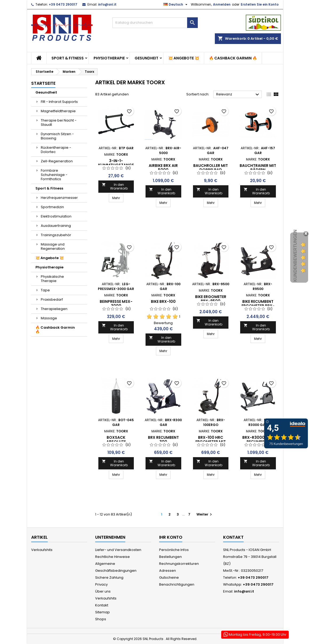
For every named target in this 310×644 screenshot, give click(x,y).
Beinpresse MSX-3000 (116, 304)
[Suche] (155, 23)
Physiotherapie (109, 58)
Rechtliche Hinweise (112, 557)
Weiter (205, 514)
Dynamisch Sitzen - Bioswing (57, 136)
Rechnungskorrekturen (179, 564)
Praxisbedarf (52, 299)
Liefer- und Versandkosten (118, 550)
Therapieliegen (54, 309)
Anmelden (222, 4)
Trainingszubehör (56, 235)
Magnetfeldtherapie (58, 111)
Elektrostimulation (56, 216)
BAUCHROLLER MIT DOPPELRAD (211, 168)
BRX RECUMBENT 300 (163, 440)
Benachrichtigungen (177, 584)
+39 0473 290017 (63, 4)
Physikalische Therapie (52, 279)
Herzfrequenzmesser (59, 198)
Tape (45, 290)
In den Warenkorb (115, 186)
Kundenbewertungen (295, 256)
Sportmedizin (52, 207)
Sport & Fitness (68, 58)
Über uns (103, 591)
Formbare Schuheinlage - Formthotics (54, 175)
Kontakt (102, 605)
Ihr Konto (171, 537)
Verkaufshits (42, 550)
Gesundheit (146, 58)
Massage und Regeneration (53, 246)
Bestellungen (170, 557)
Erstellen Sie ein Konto (260, 4)
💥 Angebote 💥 (184, 58)
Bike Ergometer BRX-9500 (211, 299)
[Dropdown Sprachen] (176, 5)
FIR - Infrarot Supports (59, 102)
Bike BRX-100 (163, 301)
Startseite (43, 83)
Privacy (101, 584)
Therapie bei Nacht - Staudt (59, 122)
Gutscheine (169, 577)
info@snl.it (107, 4)
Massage (49, 318)
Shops (101, 619)
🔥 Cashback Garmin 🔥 (233, 58)
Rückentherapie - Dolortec (56, 150)
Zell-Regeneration (57, 161)
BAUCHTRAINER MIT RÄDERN (258, 168)
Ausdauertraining (56, 226)
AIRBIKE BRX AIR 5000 (163, 168)
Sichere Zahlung (109, 577)
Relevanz (238, 95)
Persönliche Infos (174, 550)
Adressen (168, 571)
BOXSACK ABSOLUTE (116, 440)
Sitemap (102, 612)
